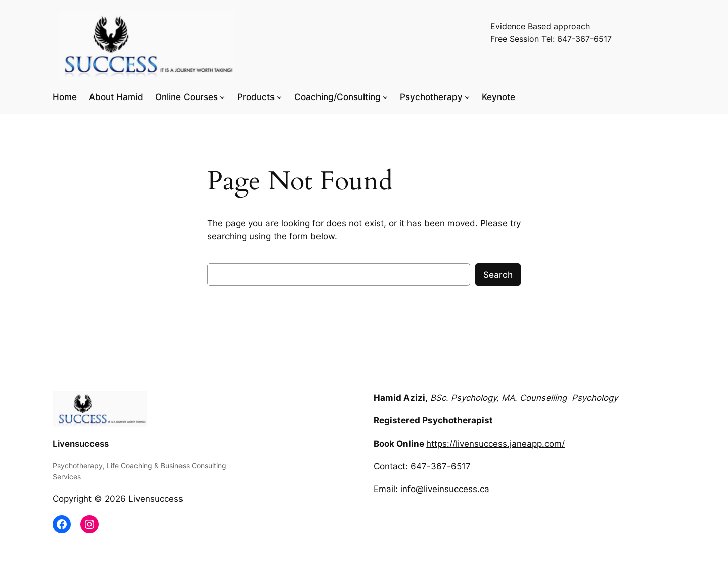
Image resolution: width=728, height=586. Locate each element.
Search (498, 275)
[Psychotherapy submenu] (467, 97)
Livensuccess (81, 444)
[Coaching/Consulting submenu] (385, 97)
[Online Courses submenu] (222, 97)
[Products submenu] (279, 97)
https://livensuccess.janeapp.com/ (495, 444)
